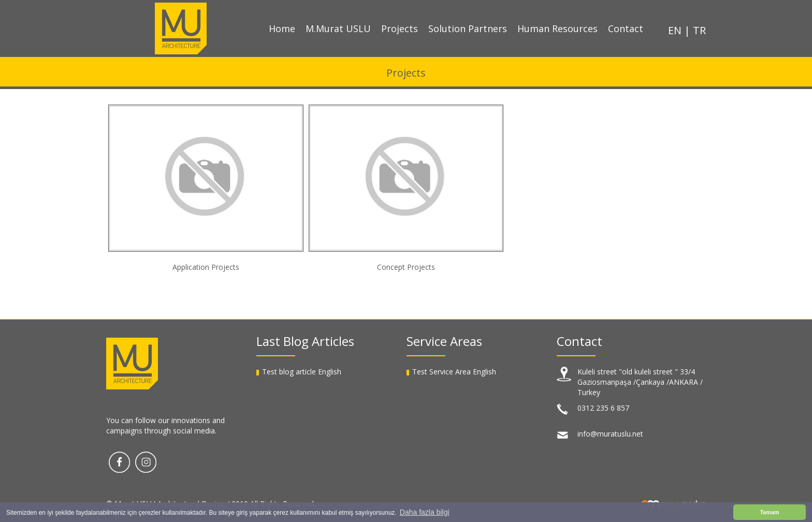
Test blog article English (302, 372)
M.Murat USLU (338, 28)
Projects (400, 28)
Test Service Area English (454, 372)
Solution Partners (468, 28)
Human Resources (557, 28)
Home (282, 28)
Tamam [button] (769, 512)
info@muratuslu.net (610, 434)
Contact (626, 28)
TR (699, 30)
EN (676, 30)
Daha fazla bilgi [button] (425, 512)
